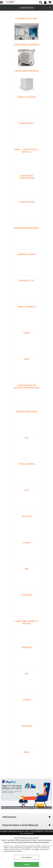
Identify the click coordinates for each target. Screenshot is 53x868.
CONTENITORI (26, 8)
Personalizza (26, 857)
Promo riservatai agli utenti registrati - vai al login (20, 808)
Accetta (27, 864)
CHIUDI (51, 846)
